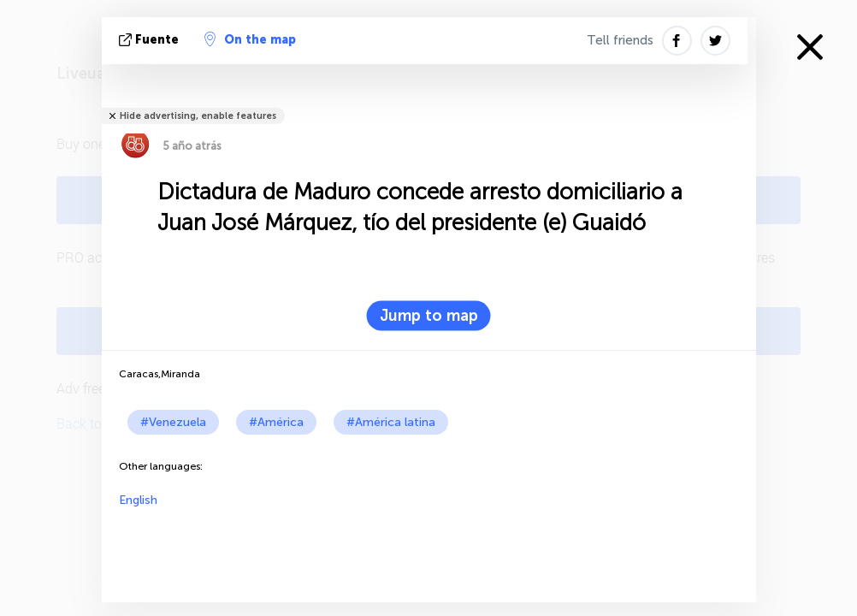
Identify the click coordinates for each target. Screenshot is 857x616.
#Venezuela (173, 422)
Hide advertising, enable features (198, 116)
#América (276, 422)
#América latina (391, 422)
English (138, 500)
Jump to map (429, 316)
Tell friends (620, 40)
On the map (250, 39)
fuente (151, 40)
